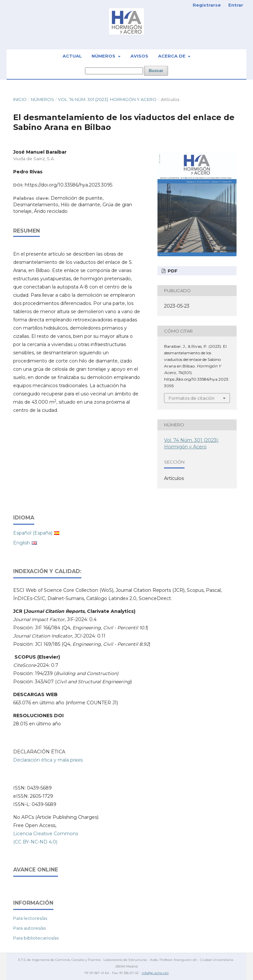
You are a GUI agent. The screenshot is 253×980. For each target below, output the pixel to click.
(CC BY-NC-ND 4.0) (35, 842)
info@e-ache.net (155, 973)
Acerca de (172, 56)
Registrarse (207, 5)
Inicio (20, 99)
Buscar (156, 71)
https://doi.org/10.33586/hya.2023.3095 (69, 185)
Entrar (236, 5)
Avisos (139, 56)
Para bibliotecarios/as (36, 938)
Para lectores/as (30, 918)
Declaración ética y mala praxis (48, 760)
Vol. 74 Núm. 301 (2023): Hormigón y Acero (107, 99)
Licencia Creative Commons (46, 834)
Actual (72, 56)
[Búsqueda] (114, 71)
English (22, 543)
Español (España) (33, 533)
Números (104, 56)
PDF (172, 271)
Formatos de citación (192, 398)
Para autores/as (29, 928)
